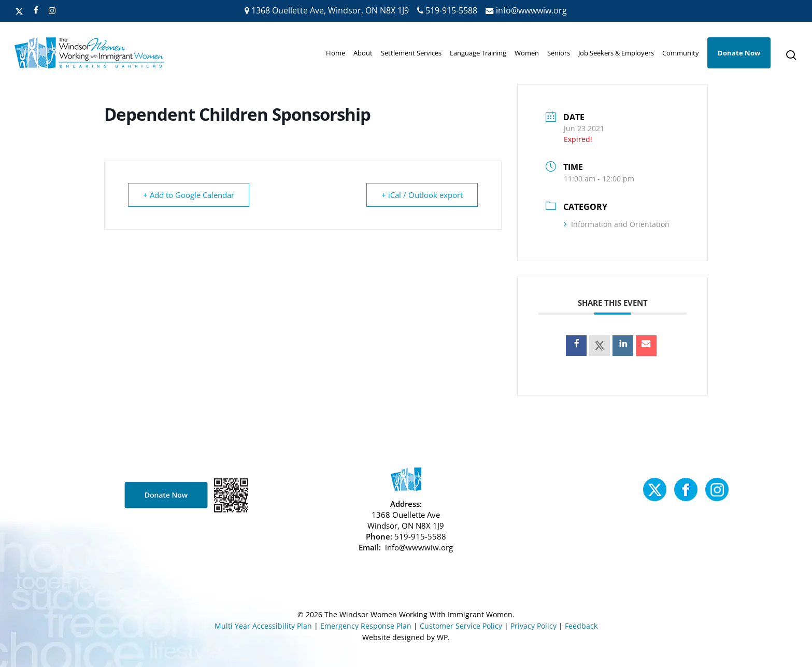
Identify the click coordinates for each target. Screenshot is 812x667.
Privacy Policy (533, 626)
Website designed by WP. (406, 637)
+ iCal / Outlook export (422, 195)
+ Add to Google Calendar (189, 195)
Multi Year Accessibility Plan (263, 626)
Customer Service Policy (461, 626)
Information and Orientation (617, 224)
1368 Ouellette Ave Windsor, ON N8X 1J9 (406, 520)
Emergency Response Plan (366, 626)
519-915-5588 (447, 10)
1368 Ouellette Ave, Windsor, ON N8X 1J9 (327, 10)
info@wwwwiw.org (526, 10)
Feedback (581, 626)
